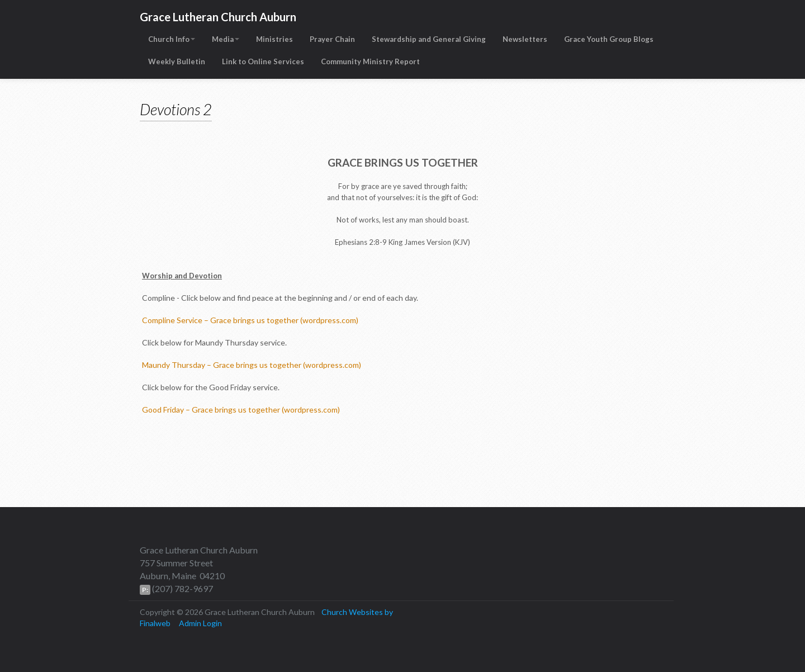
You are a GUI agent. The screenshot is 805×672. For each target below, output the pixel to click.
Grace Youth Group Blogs (609, 39)
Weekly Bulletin (177, 61)
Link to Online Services (263, 61)
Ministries (274, 39)
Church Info (172, 39)
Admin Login (200, 623)
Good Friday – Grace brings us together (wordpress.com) (241, 410)
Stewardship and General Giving (429, 39)
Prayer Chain (332, 39)
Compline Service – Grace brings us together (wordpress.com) (250, 320)
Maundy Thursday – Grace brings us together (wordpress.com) (252, 365)
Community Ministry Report (370, 61)
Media (226, 39)
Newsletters (525, 39)
